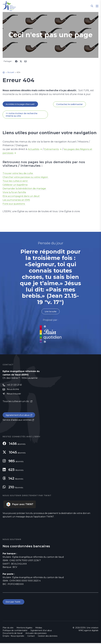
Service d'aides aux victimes (17, 421)
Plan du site (8, 629)
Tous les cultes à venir (16, 181)
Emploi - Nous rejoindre (13, 637)
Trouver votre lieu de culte (19, 173)
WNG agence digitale (88, 631)
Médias (39, 629)
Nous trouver (14, 394)
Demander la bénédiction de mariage (25, 189)
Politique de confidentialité (15, 631)
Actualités (34, 149)
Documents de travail (12, 634)
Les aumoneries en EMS (17, 200)
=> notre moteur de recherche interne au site (22, 115)
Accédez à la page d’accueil (21, 104)
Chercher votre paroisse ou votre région (26, 177)
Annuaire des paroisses (36, 634)
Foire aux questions (15, 204)
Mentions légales (24, 629)
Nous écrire (13, 390)
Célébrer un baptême (15, 185)
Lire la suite (50, 312)
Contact (31, 637)
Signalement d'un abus (18, 416)
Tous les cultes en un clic (16, 402)
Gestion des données (48, 637)
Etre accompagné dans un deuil (22, 196)
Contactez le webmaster (70, 104)
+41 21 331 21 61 (14, 385)
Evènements (52, 149)
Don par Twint (14, 603)
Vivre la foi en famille (15, 193)
